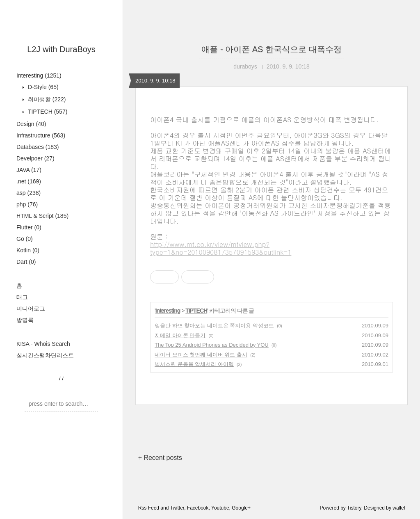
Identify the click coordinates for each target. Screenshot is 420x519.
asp (29, 193)
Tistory (354, 508)
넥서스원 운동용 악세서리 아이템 (194, 364)
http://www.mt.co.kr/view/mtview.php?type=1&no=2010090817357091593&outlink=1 (221, 248)
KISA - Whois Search (43, 344)
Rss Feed (149, 508)
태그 (22, 297)
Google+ (241, 508)
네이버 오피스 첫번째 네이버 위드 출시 (201, 355)
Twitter (177, 508)
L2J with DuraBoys (61, 49)
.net (29, 181)
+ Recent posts (160, 458)
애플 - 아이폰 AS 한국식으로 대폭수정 (271, 49)
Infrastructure (41, 135)
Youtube (220, 508)
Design (31, 124)
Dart (26, 262)
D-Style (42, 87)
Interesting (39, 75)
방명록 (25, 320)
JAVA (29, 170)
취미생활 (46, 99)
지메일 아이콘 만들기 (180, 335)
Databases (38, 147)
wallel (399, 508)
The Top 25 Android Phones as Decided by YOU (212, 345)
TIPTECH (47, 112)
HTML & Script (42, 216)
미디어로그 (31, 309)
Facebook (198, 508)
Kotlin (28, 250)
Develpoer (35, 158)
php (27, 204)
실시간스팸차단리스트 (45, 355)
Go (25, 239)
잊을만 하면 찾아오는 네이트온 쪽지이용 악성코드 (214, 326)
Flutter (29, 227)
